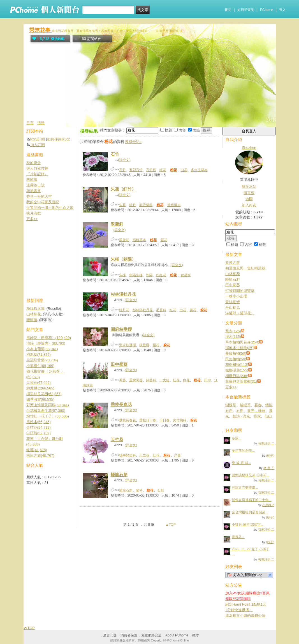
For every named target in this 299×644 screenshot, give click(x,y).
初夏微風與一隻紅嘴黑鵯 (245, 268)
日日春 (164, 420)
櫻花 (156, 345)
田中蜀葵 (119, 364)
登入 (282, 10)
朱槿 (122, 275)
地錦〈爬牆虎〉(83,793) (46, 343)
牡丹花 (124, 310)
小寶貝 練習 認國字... (248, 525)
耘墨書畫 (34, 191)
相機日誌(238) (237, 376)
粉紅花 (161, 275)
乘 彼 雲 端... (241, 463)
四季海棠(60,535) (40, 399)
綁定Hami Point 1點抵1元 (246, 604)
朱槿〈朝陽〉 (123, 259)
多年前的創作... (243, 451)
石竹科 (151, 170)
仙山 (268, 416)
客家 (257, 416)
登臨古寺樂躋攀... (245, 488)
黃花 (193, 310)
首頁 (30, 123)
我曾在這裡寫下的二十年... (252, 500)
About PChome (177, 635)
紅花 (163, 170)
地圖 (249, 199)
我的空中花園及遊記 (43, 202)
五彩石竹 (136, 170)
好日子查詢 (246, 10)
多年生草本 (199, 170)
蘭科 (139, 490)
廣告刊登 (110, 635)
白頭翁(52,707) (39, 433)
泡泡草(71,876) (39, 355)
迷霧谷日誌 (35, 185)
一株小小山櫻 (236, 296)
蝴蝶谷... (238, 537)
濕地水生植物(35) (239, 348)
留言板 (249, 193)
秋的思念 (34, 163)
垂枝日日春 (148, 420)
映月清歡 (34, 213)
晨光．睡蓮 (256, 411)
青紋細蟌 (233, 302)
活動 (41, 123)
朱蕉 (122, 205)
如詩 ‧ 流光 (241, 416)
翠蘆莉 (117, 224)
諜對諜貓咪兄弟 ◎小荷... (250, 475)
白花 (184, 170)
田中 (208, 380)
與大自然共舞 (37, 168)
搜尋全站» (133, 142)
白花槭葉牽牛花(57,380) (46, 411)
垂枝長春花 (121, 404)
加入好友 (249, 205)
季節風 (32, 180)
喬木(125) (233, 331)
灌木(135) (233, 337)
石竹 (115, 154)
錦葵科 (186, 275)
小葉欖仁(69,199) (40, 366)
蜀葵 (122, 380)
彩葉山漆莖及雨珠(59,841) (48, 405)
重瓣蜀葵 (136, 380)
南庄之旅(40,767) (40, 455)
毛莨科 (161, 310)
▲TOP (170, 525)
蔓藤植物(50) (236, 353)
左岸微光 (268, 505)
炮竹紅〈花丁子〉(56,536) (48, 416)
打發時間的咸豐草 (240, 291)
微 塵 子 (269, 468)
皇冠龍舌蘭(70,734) (42, 360)
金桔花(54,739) (39, 427)
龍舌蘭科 (146, 205)
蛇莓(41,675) (37, 450)
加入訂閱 (38, 145)
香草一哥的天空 (39, 196)
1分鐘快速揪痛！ (239, 610)
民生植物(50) (236, 359)
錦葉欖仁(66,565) (40, 388)
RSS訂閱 (38, 139)
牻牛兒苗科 (128, 455)
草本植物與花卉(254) (242, 342)
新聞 (228, 10)
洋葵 (177, 455)
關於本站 (249, 187)
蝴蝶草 (231, 405)
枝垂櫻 (144, 345)
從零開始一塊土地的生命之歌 (50, 208)
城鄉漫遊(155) (237, 370)
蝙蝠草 (245, 405)
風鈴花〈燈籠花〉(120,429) (49, 338)
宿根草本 (139, 240)
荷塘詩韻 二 (266, 443)
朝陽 (149, 275)
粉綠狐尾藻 (35, 309)
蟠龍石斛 (119, 475)
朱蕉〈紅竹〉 (123, 189)
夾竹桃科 (180, 420)
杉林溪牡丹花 (123, 294)
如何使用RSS (58, 139)
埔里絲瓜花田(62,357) (44, 394)
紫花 (164, 240)
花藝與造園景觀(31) (241, 381)
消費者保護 (129, 635)
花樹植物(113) (237, 365)
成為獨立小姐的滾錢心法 (245, 616)
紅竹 (133, 205)
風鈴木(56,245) (39, 422)
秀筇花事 (40, 30)
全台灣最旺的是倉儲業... (250, 512)
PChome (267, 10)
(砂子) (270, 456)
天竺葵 (117, 439)
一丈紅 (164, 380)
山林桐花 (233, 274)
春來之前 (233, 263)
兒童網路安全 (151, 635)
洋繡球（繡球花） (240, 313)
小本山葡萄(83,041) (42, 349)
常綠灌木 (174, 205)
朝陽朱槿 (136, 275)
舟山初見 (233, 307)
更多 (231, 387)
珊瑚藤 (32, 320)
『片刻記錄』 (37, 174)
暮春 (258, 405)
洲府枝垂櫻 (121, 329)
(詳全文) (124, 160)
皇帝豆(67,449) (39, 383)
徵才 (196, 635)
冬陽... (237, 438)
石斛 (161, 490)
